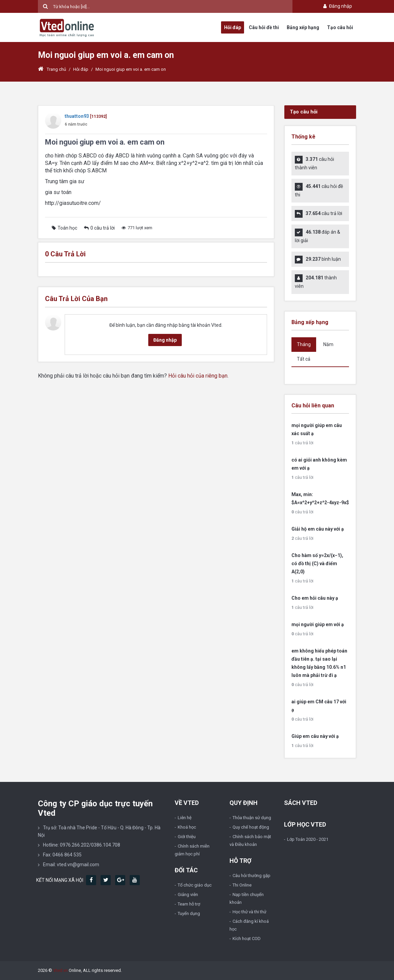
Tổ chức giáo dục (195, 885)
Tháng (304, 344)
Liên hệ (185, 818)
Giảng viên (188, 894)
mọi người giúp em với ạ (318, 624)
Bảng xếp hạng (303, 27)
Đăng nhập (337, 6)
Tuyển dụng (189, 913)
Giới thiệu (187, 837)
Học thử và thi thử (249, 912)
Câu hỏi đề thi (264, 27)
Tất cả (304, 359)
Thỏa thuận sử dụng (252, 818)
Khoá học (187, 827)
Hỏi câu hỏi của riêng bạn (198, 376)
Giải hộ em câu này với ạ (318, 529)
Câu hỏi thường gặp (251, 876)
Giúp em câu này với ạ (315, 736)
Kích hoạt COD (247, 939)
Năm (328, 344)
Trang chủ (52, 69)
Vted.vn (60, 970)
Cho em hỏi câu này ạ (315, 598)
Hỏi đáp (233, 27)
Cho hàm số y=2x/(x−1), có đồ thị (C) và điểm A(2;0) (317, 563)
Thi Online (242, 885)
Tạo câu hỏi (340, 27)
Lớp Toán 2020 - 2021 (308, 839)
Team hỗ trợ (189, 904)
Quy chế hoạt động (251, 827)
